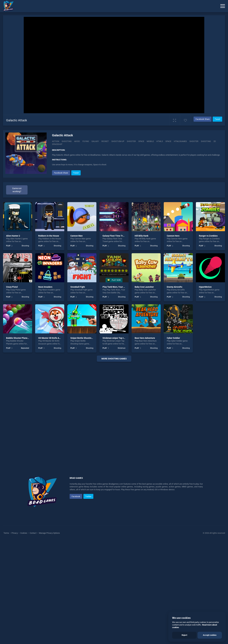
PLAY (8, 349)
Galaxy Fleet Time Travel (115, 339)
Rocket (105, 141)
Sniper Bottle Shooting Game (85, 441)
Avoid (77, 141)
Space (141, 141)
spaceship (57, 144)
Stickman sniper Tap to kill (115, 441)
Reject (184, 635)
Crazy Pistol (12, 390)
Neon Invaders (45, 390)
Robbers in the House (49, 339)
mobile (150, 141)
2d (215, 141)
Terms (7, 636)
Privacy (15, 636)
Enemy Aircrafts (175, 390)
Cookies (24, 636)
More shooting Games (114, 462)
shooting (206, 141)
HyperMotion (205, 390)
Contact (33, 636)
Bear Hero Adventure (145, 441)
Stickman (122, 451)
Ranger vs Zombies (208, 339)
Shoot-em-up (118, 141)
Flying (86, 141)
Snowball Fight (78, 390)
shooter (194, 141)
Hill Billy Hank (141, 339)
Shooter (131, 141)
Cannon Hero (173, 339)
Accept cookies (210, 635)
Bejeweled (25, 451)
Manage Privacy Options (49, 636)
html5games (180, 141)
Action (56, 141)
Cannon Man (77, 339)
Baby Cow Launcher (144, 390)
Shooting (67, 141)
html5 (160, 141)
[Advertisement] (137, 191)
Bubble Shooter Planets (18, 441)
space (168, 141)
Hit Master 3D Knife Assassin (52, 441)
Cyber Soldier (173, 441)
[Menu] (223, 6)
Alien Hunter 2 (13, 339)
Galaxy (95, 141)
